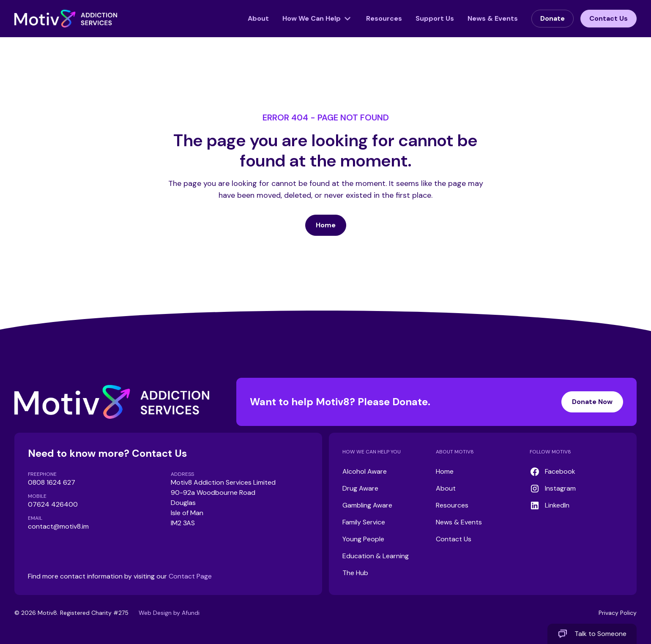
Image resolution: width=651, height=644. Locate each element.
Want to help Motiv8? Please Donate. (436, 402)
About (258, 18)
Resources (384, 18)
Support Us (435, 18)
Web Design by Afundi (169, 613)
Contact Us (609, 18)
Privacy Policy (618, 613)
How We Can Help (312, 18)
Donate (553, 18)
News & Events (493, 18)
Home (326, 225)
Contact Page (190, 576)
